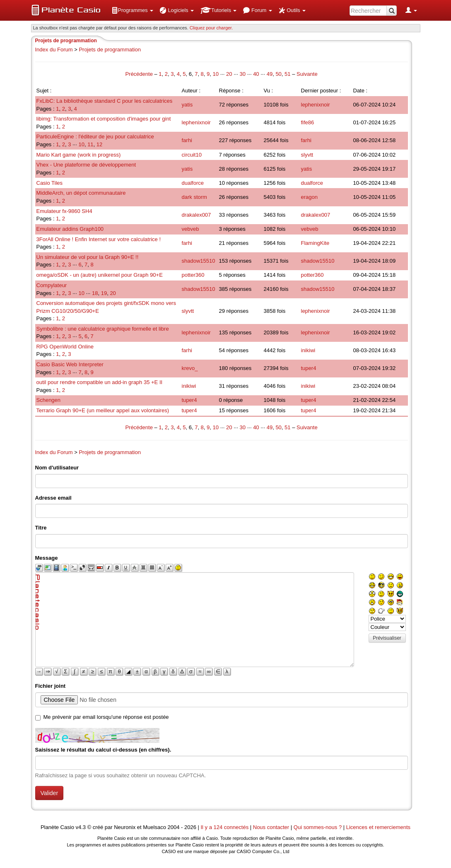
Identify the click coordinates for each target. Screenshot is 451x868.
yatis (187, 105)
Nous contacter (271, 827)
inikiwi (308, 350)
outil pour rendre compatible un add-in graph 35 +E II (100, 382)
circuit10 (192, 155)
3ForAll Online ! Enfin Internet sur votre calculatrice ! (99, 239)
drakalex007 (197, 215)
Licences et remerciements (378, 827)
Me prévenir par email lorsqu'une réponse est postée (106, 717)
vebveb (191, 229)
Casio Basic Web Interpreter (70, 364)
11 (90, 144)
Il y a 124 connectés (225, 827)
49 (270, 74)
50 (278, 74)
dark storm (194, 197)
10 (216, 74)
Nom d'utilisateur (57, 468)
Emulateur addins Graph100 (70, 229)
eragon (309, 197)
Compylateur (52, 285)
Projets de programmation (110, 50)
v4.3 (81, 827)
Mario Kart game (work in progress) (79, 155)
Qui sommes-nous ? (318, 827)
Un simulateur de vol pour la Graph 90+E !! (88, 257)
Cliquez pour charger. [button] (211, 28)
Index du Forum (54, 50)
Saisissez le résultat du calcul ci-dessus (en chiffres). (103, 750)
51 (287, 74)
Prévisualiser (387, 638)
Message (47, 558)
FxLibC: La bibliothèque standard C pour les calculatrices (105, 101)
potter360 (193, 275)
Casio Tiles (50, 183)
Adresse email (53, 498)
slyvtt (307, 155)
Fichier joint (51, 686)
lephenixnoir (316, 105)
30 (243, 74)
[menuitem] (133, 10)
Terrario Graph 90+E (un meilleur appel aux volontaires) (103, 410)
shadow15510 (199, 261)
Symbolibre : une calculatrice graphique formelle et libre (103, 329)
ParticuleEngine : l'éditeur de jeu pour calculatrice (95, 137)
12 (99, 144)
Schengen (49, 400)
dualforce (193, 183)
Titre (41, 528)
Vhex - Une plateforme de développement (86, 165)
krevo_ (190, 368)
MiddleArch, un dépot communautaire (81, 193)
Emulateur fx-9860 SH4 (64, 211)
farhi (187, 140)
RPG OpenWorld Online (65, 347)
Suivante (307, 74)
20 (229, 74)
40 (256, 74)
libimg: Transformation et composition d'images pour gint (104, 119)
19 (104, 293)
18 (95, 293)
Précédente (140, 74)
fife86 (308, 122)
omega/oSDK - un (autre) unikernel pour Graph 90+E (100, 275)
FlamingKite (315, 243)
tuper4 (309, 368)
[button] (133, 10)
